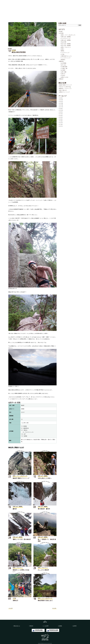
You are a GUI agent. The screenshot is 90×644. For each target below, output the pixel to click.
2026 (60, 98)
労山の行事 (64, 42)
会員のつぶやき (65, 77)
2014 (60, 119)
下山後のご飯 (64, 68)
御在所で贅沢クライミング (21, 478)
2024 (60, 101)
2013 (60, 121)
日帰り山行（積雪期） (66, 40)
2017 (60, 114)
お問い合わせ (73, 2)
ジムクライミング (65, 53)
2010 (60, 126)
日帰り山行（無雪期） (66, 37)
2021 (60, 107)
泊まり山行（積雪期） (66, 44)
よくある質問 (57, 2)
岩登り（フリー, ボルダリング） (68, 35)
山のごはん (64, 65)
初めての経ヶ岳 (63, 90)
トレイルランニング (66, 58)
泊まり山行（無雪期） (66, 46)
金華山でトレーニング (64, 92)
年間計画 (48, 2)
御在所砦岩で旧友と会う (45, 600)
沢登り (63, 49)
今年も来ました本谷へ (45, 478)
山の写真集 (64, 63)
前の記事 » (54, 608)
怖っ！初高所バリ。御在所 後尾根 (47, 540)
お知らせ (63, 74)
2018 (60, 112)
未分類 (61, 31)
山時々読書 (64, 72)
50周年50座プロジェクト (66, 56)
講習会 (63, 51)
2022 (60, 105)
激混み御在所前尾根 (19, 52)
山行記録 (29, 2)
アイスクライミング (66, 38)
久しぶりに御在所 (43, 570)
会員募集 (84, 2)
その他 (63, 54)
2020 (60, 109)
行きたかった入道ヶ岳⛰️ (65, 87)
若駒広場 (39, 2)
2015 (60, 117)
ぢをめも (63, 75)
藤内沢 (15, 509)
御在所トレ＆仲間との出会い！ (21, 571)
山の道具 (63, 70)
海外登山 (63, 60)
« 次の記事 (10, 608)
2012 (60, 123)
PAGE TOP (45, 622)
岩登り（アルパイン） (66, 47)
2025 (60, 100)
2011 (60, 124)
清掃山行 (15, 600)
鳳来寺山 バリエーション (65, 88)
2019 (60, 110)
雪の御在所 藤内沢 (44, 509)
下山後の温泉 (64, 67)
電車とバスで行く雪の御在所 (22, 539)
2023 (60, 103)
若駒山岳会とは (20, 2)
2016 (60, 116)
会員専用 (75, 626)
